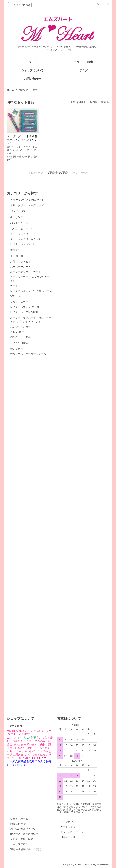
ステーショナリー (20, 385)
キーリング (26, 288)
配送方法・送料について (24, 834)
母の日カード (26, 678)
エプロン (26, 413)
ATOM (71, 837)
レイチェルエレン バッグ (25, 395)
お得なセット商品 (28, 90)
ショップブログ (19, 844)
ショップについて (32, 70)
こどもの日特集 (26, 648)
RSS (63, 837)
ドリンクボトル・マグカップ (27, 217)
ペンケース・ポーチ (26, 363)
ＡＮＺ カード (18, 625)
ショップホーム (19, 819)
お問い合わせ (32, 79)
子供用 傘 (26, 443)
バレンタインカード (22, 620)
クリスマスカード (26, 549)
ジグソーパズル (26, 250)
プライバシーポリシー (73, 832)
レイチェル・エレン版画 (24, 576)
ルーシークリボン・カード (26, 503)
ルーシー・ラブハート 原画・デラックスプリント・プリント (31, 598)
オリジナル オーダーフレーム (28, 696)
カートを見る (68, 827)
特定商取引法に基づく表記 (26, 849)
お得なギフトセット (26, 477)
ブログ (83, 70)
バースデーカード (20, 498)
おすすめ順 (78, 102)
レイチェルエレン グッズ (25, 571)
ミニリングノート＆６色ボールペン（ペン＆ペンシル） (22, 140)
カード (14, 517)
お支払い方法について (23, 829)
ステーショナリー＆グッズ (26, 390)
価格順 (93, 102)
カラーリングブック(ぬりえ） (27, 200)
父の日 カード (18, 528)
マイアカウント (69, 822)
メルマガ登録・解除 (22, 839)
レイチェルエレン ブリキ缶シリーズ (31, 523)
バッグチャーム (26, 326)
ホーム (33, 62)
